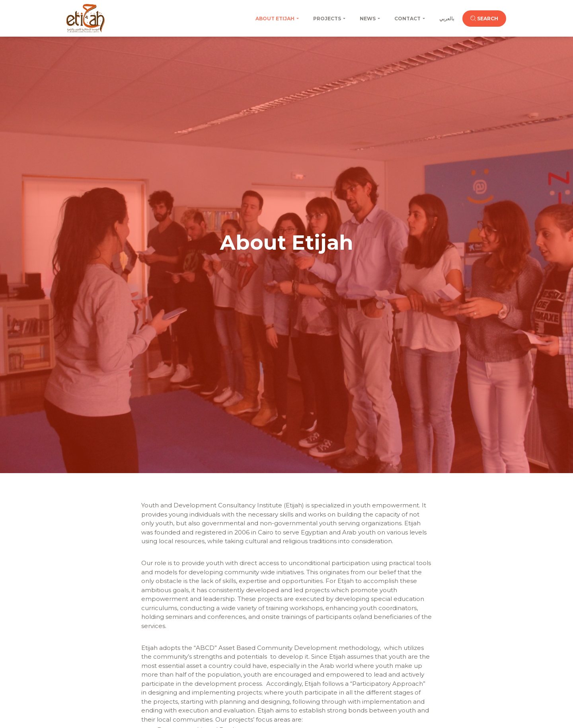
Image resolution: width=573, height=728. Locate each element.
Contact (407, 19)
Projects (327, 19)
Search (484, 19)
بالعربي (447, 19)
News (368, 19)
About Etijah (275, 19)
